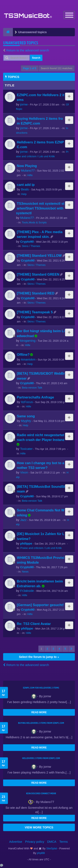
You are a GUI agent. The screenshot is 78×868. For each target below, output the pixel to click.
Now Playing (27, 166)
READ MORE (39, 712)
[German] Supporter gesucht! (40, 605)
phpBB (41, 853)
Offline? (23, 355)
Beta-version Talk (32, 388)
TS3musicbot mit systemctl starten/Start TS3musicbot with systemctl (40, 208)
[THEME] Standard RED (36, 293)
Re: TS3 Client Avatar (34, 624)
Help (24, 194)
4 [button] (59, 649)
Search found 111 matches (57, 68)
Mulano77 (28, 170)
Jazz (23, 520)
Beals (25, 189)
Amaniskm (28, 359)
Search (36, 58)
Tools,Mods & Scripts (34, 222)
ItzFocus (27, 402)
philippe (26, 543)
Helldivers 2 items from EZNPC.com (41, 758)
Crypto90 (27, 242)
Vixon (24, 472)
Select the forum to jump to (39, 657)
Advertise (16, 842)
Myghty (26, 421)
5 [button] (65, 649)
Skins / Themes (31, 246)
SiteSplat (51, 848)
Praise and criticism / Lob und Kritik (41, 548)
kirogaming (28, 341)
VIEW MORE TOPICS (39, 827)
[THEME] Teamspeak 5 (35, 312)
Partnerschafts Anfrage (35, 397)
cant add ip (26, 185)
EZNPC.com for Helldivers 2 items (41, 688)
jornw (24, 104)
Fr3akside (27, 591)
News (25, 572)
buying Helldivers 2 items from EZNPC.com (41, 723)
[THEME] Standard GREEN (38, 274)
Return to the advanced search (28, 50)
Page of (30, 68)
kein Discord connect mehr (41, 793)
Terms (64, 842)
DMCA (52, 842)
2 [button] (47, 649)
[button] (71, 649)
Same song (26, 416)
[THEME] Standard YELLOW (39, 255)
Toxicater (26, 449)
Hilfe (30, 175)
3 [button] (53, 649)
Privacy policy (35, 842)
